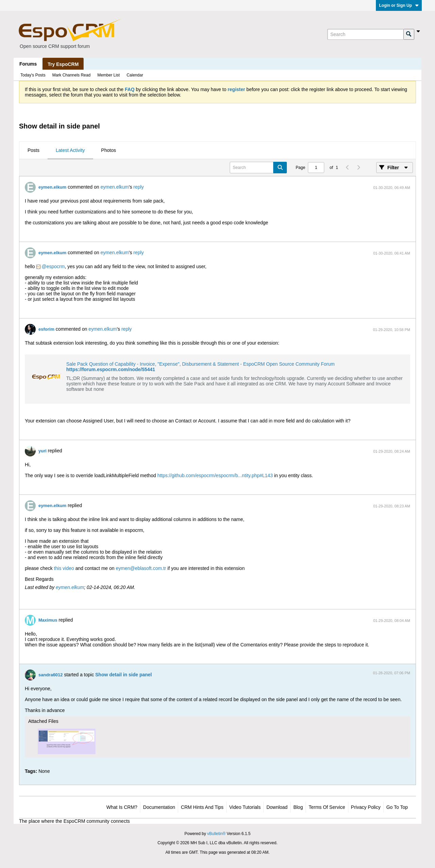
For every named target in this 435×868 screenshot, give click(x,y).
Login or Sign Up (399, 5)
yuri (42, 451)
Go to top (397, 807)
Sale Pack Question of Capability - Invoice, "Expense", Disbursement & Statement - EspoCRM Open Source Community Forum (201, 364)
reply (139, 187)
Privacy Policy (366, 807)
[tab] (33, 151)
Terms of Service (327, 807)
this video (64, 568)
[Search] (365, 34)
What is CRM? (122, 807)
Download (277, 807)
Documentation (159, 807)
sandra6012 (51, 675)
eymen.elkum (52, 187)
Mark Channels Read (72, 75)
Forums (28, 64)
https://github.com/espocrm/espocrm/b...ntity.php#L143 (215, 475)
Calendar (135, 75)
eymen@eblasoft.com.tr (141, 568)
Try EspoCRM (63, 64)
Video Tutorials (245, 807)
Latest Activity (70, 150)
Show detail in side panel (123, 675)
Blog (298, 807)
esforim (46, 329)
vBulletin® (216, 834)
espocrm (56, 266)
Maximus (48, 620)
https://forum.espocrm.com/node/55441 (111, 369)
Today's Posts (33, 75)
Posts (33, 150)
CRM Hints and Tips (202, 807)
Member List (108, 75)
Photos (109, 150)
